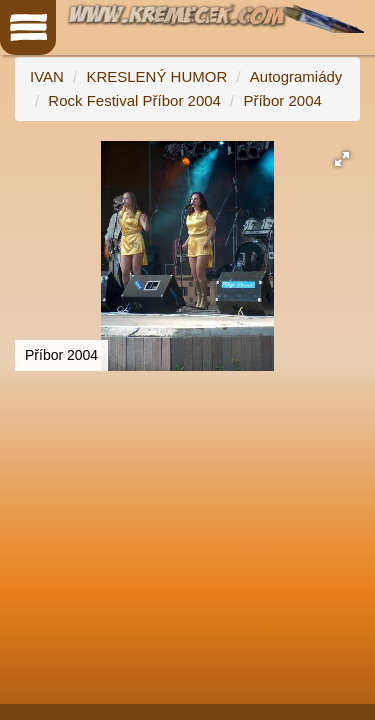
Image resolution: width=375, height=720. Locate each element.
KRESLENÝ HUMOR (156, 76)
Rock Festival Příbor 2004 (134, 100)
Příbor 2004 (282, 100)
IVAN (47, 76)
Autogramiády (296, 76)
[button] (342, 159)
